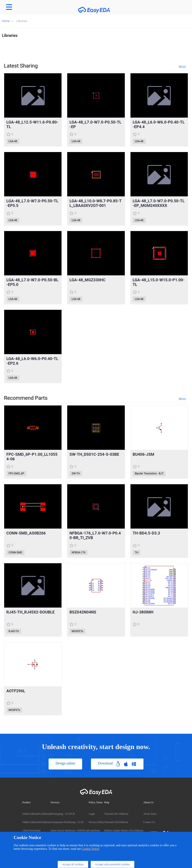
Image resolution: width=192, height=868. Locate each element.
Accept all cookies (73, 864)
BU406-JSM (143, 454)
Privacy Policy (96, 822)
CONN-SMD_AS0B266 (26, 533)
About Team (150, 814)
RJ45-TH (14, 631)
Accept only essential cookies (112, 864)
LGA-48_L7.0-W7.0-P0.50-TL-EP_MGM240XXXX (159, 203)
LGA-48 (13, 141)
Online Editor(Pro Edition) (37, 814)
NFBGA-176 (78, 552)
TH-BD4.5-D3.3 (146, 533)
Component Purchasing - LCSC (67, 822)
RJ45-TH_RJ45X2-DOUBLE (31, 612)
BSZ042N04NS (83, 612)
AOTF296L (16, 691)
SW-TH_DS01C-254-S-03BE (94, 454)
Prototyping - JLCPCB (62, 814)
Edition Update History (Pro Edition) (124, 830)
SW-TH (76, 473)
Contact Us (149, 822)
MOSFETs (77, 631)
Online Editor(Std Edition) (36, 822)
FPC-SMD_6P (16, 473)
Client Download (31, 830)
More (182, 67)
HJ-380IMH (143, 612)
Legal (92, 814)
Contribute (94, 830)
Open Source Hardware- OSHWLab (70, 830)
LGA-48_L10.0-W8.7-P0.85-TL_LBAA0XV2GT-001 (95, 203)
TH (137, 552)
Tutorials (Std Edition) (116, 822)
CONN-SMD (15, 552)
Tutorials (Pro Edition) (116, 814)
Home (6, 21)
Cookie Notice (90, 849)
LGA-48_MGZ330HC (87, 280)
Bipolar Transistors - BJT (149, 473)
